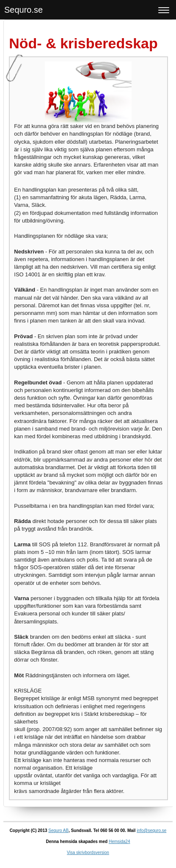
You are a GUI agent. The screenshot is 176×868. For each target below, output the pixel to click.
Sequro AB (58, 830)
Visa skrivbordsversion (88, 853)
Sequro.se (23, 10)
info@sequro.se (151, 830)
